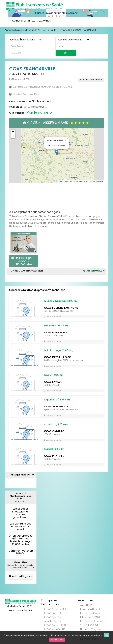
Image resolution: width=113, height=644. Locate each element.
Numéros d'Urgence (21, 576)
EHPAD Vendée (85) (55, 629)
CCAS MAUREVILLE (55, 332)
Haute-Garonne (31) (61, 30)
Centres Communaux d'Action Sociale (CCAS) (43, 87)
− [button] (13, 136)
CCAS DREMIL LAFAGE (58, 357)
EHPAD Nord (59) (53, 613)
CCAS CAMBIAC (54, 431)
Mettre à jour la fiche (91, 80)
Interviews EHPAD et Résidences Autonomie (93, 619)
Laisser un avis (94, 271)
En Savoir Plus (57, 640)
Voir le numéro (39, 112)
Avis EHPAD (86, 605)
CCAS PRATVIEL (54, 456)
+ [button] (13, 132)
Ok (107, 636)
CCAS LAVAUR (53, 382)
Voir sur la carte (53, 317)
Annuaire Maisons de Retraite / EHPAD (26, 30)
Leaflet (61, 181)
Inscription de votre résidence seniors (91, 611)
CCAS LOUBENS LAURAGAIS (61, 308)
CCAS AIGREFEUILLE (56, 406)
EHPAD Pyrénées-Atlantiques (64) (54, 619)
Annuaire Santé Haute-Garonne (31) (33, 21)
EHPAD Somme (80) (55, 625)
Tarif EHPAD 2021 (89, 625)
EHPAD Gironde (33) (55, 609)
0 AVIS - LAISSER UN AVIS (57, 123)
